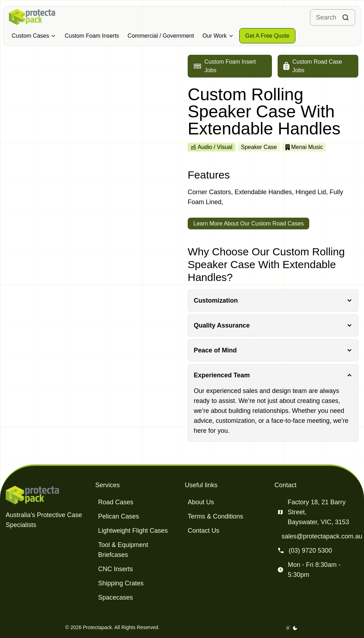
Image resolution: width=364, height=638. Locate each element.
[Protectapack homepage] (48, 495)
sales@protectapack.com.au (322, 536)
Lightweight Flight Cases (133, 531)
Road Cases (116, 502)
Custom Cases (34, 36)
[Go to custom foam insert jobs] (230, 66)
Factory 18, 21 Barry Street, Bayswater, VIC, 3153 (318, 512)
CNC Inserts (116, 569)
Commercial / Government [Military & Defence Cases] (161, 36)
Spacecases (116, 597)
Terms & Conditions (215, 516)
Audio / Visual (212, 147)
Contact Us (204, 531)
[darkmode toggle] (291, 628)
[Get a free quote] (267, 36)
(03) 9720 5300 (310, 551)
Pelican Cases (119, 516)
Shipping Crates (121, 583)
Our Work (218, 36)
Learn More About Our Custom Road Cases (248, 224)
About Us (201, 502)
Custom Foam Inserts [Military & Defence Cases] (92, 36)
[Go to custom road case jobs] (318, 66)
